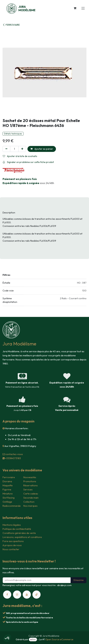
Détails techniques (13, 134)
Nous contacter (11, 549)
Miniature (8, 494)
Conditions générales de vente (19, 533)
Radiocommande (12, 506)
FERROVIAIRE (11, 25)
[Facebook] (7, 595)
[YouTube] (27, 595)
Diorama (7, 481)
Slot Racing (9, 498)
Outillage (7, 502)
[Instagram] (17, 595)
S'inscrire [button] (79, 580)
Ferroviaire (9, 477)
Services (28, 490)
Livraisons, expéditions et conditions (22, 537)
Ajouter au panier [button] (42, 149)
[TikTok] (36, 595)
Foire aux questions (13, 541)
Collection (29, 502)
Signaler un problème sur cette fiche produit (28, 162)
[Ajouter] (22, 149)
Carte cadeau (31, 494)
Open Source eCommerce (59, 639)
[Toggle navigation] (83, 8)
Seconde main (31, 498)
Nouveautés (30, 477)
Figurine (7, 490)
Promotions (30, 481)
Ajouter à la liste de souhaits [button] (20, 156)
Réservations (31, 485)
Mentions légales (12, 525)
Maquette (8, 485)
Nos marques (30, 506)
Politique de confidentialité (17, 529)
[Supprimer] (6, 149)
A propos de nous (12, 545)
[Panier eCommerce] (75, 8)
